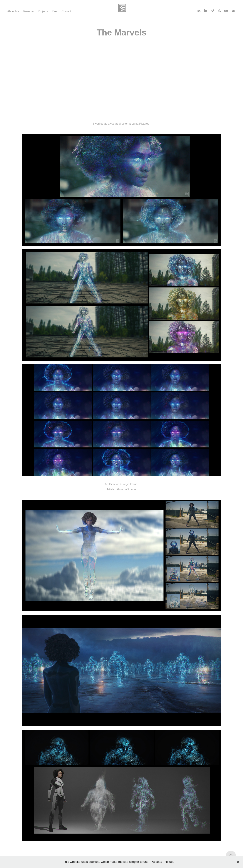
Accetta (157, 862)
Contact (66, 11)
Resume (28, 11)
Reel (54, 11)
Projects (43, 11)
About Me (13, 11)
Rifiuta (169, 862)
